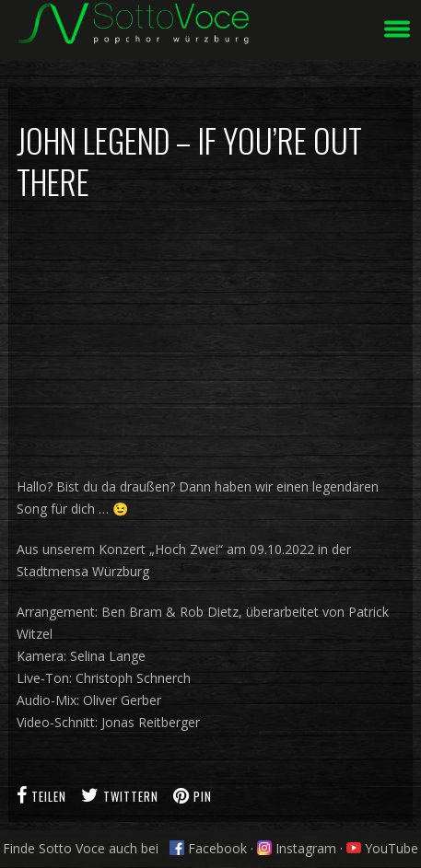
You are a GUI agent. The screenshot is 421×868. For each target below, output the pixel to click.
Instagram (297, 848)
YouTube (382, 848)
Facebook (208, 848)
